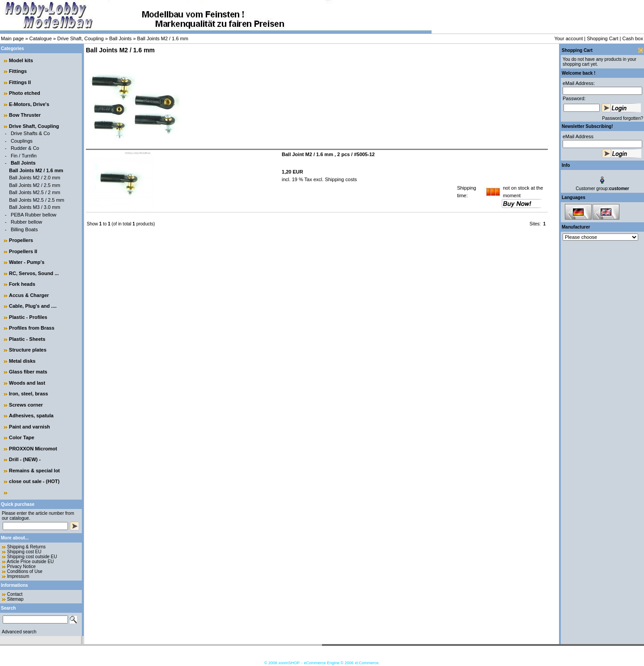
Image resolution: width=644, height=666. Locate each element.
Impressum (18, 576)
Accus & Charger (29, 295)
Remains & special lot (34, 471)
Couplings (22, 141)
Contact (15, 594)
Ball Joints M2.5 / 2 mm (34, 192)
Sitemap (15, 599)
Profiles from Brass (32, 328)
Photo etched (25, 93)
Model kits (21, 60)
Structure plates (28, 350)
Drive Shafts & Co (30, 133)
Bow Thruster (25, 115)
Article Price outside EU (30, 562)
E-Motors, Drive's (29, 104)
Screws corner (26, 405)
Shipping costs (340, 179)
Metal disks (22, 361)
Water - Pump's (27, 262)
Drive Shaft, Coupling (80, 38)
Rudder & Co (25, 148)
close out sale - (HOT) (34, 481)
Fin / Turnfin (24, 156)
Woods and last (27, 383)
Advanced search (19, 632)
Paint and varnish (30, 427)
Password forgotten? (623, 118)
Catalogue (41, 38)
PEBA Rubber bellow (34, 215)
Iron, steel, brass (28, 394)
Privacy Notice (21, 566)
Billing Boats (24, 229)
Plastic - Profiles (28, 317)
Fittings (18, 71)
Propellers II (23, 251)
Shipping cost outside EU (32, 557)
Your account (568, 38)
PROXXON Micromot (33, 449)
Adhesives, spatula (31, 416)
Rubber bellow (26, 222)
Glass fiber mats (28, 372)
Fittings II (20, 82)
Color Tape (22, 437)
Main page (12, 38)
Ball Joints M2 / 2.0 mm (34, 178)
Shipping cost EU (24, 552)
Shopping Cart (602, 38)
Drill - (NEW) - (25, 459)
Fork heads (22, 284)
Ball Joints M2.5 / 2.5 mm (37, 200)
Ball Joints (120, 38)
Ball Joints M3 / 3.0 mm (34, 207)
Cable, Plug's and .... (33, 306)
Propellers (21, 240)
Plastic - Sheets (27, 339)
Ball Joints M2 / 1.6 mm (163, 38)
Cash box (633, 38)
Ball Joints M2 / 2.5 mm (34, 185)
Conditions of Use (25, 571)
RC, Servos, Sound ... (34, 273)
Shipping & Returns (26, 547)
